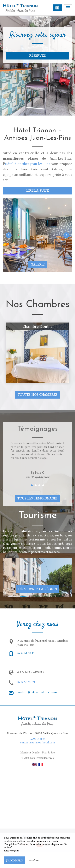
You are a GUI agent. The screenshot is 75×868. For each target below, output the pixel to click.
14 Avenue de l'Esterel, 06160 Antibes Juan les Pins (37, 733)
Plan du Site (48, 752)
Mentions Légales (30, 752)
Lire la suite (38, 190)
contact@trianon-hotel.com (37, 693)
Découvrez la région (38, 589)
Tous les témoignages (37, 498)
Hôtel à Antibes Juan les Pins (28, 164)
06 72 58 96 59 (26, 682)
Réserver (38, 55)
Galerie (38, 264)
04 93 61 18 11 (26, 653)
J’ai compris (14, 860)
